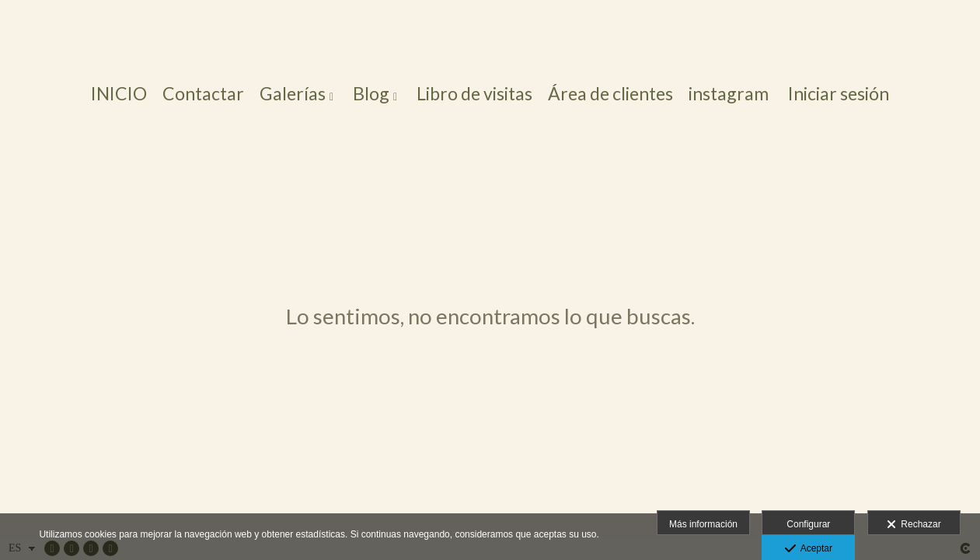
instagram (729, 93)
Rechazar (914, 525)
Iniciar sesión (839, 93)
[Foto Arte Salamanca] (490, 37)
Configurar (808, 524)
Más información (703, 524)
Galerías (293, 93)
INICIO (119, 93)
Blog (371, 93)
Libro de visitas (474, 93)
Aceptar (809, 549)
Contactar (203, 93)
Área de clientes (610, 93)
